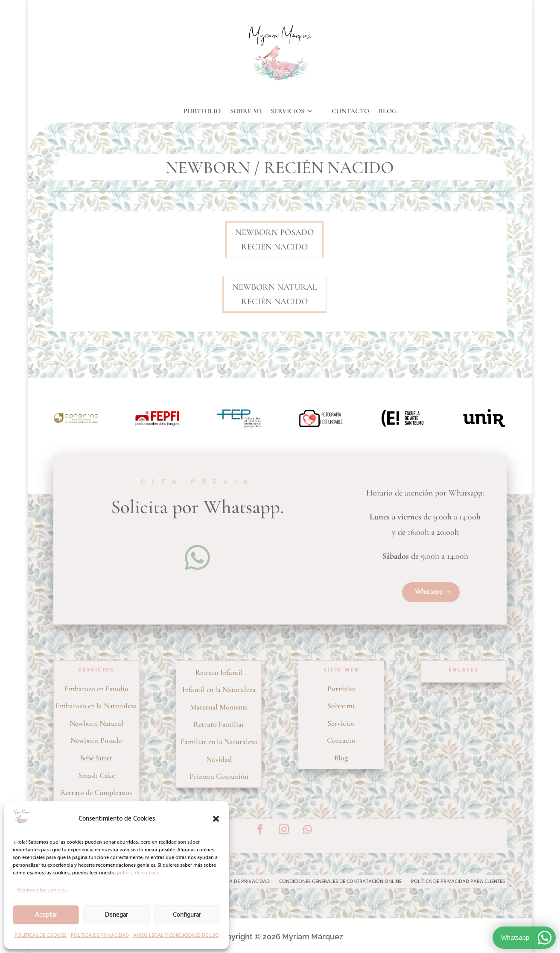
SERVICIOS (287, 112)
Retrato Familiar (219, 724)
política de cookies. (138, 873)
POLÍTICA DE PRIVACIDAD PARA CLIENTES (458, 882)
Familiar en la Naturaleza (219, 742)
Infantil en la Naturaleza (219, 689)
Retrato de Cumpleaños (96, 792)
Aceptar (46, 915)
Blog (341, 758)
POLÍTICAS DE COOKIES (41, 935)
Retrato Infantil (219, 672)
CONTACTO (350, 112)
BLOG (388, 112)
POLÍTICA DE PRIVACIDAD (100, 935)
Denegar (117, 915)
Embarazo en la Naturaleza (96, 706)
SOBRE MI (246, 112)
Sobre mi (341, 706)
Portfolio (341, 689)
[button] (216, 819)
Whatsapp (429, 592)
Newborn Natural (96, 723)
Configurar (187, 915)
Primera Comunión (219, 776)
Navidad (219, 759)
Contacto (341, 740)
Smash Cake (96, 775)
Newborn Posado (96, 740)
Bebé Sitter (96, 758)
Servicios (341, 723)
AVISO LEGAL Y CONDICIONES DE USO (176, 935)
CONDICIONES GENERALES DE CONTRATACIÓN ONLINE (340, 882)
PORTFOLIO (202, 112)
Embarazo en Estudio (96, 689)
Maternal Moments (219, 707)
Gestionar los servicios (42, 890)
